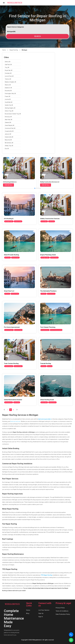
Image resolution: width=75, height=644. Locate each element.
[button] (72, 173)
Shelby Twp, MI (9, 146)
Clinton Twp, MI (9, 111)
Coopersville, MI (9, 131)
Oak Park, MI (8, 65)
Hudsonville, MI (9, 137)
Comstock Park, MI (10, 128)
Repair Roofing (14, 50)
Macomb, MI (8, 140)
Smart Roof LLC (7, 264)
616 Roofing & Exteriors (9, 191)
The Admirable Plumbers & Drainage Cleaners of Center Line (55, 264)
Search (38, 36)
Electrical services (15, 421)
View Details (8, 185)
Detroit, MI (8, 62)
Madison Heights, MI (10, 82)
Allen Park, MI (9, 120)
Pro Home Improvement (9, 300)
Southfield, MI (9, 102)
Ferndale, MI (8, 73)
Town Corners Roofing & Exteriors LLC (13, 336)
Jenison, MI (8, 134)
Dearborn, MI (8, 88)
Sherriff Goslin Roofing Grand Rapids (12, 227)
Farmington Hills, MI (10, 94)
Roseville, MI (8, 91)
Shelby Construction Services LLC (48, 191)
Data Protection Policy (63, 614)
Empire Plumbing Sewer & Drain (47, 227)
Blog (28, 613)
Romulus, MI (8, 117)
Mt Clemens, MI (9, 143)
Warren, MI (8, 85)
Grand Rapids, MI (10, 125)
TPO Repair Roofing (47, 575)
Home (4, 50)
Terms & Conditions (62, 611)
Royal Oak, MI (9, 70)
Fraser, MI (8, 96)
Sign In (41, 617)
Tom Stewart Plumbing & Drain (47, 300)
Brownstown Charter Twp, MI (13, 114)
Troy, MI (7, 67)
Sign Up (41, 613)
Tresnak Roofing (43, 336)
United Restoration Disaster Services (12, 372)
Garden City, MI (9, 105)
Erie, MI (7, 149)
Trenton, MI (8, 79)
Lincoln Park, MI (9, 76)
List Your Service (44, 610)
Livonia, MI (8, 99)
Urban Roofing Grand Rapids (46, 372)
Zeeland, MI (8, 122)
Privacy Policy (60, 608)
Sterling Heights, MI (10, 108)
